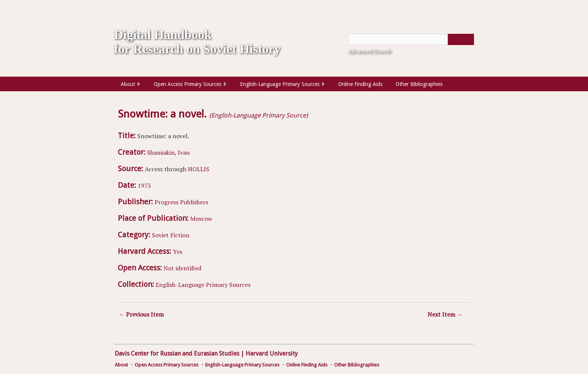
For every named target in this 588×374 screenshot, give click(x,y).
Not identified (182, 268)
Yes (178, 252)
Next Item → (445, 314)
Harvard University (272, 354)
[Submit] (461, 39)
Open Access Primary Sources (187, 84)
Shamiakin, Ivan (168, 152)
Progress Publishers (181, 202)
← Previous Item (141, 314)
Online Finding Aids (360, 84)
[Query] (411, 39)
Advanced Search (370, 51)
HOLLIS (199, 169)
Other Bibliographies (419, 84)
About (128, 84)
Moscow (201, 219)
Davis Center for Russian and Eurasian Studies (177, 354)
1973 (144, 185)
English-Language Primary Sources (280, 84)
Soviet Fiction (171, 235)
